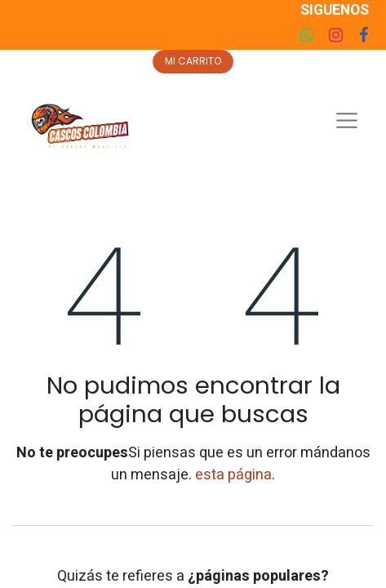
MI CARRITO (193, 61)
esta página (233, 475)
